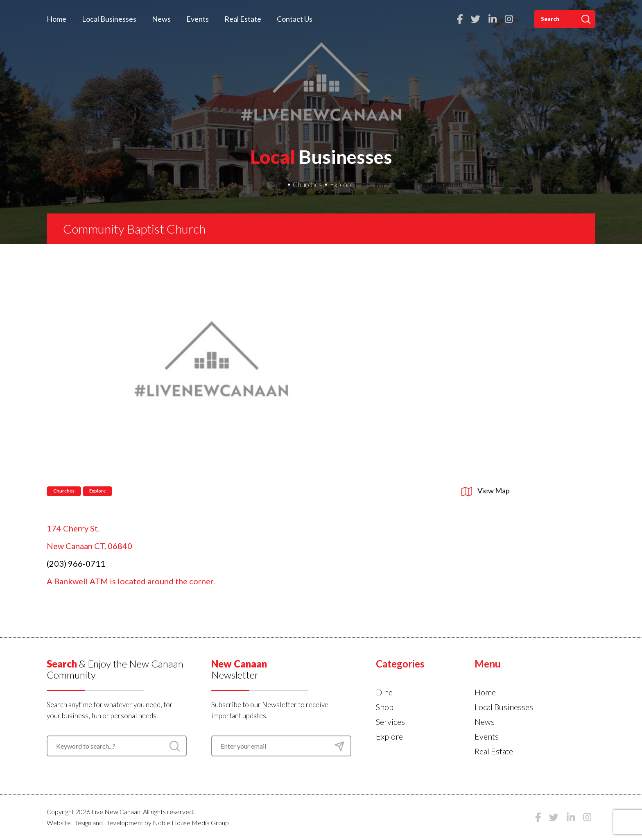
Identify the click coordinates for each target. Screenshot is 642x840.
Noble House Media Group (191, 823)
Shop (385, 707)
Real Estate (243, 19)
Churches (307, 185)
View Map (486, 490)
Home (57, 19)
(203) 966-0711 (76, 563)
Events (198, 19)
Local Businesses (109, 19)
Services (390, 722)
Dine (384, 692)
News (161, 19)
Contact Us (295, 19)
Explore (342, 185)
